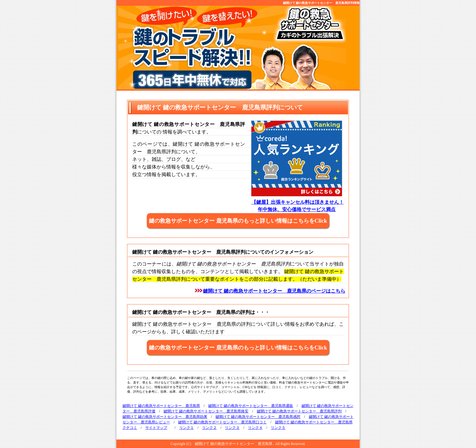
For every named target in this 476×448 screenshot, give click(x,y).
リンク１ (187, 428)
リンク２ (209, 428)
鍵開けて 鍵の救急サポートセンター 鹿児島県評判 (299, 411)
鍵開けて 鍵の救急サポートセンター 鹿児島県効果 (165, 417)
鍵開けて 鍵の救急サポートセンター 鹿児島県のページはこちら (274, 291)
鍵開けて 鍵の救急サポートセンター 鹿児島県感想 (258, 417)
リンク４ (255, 428)
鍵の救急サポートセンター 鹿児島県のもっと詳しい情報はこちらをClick (238, 221)
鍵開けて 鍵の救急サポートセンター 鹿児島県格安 (206, 411)
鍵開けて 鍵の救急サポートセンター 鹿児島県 (161, 406)
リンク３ (232, 428)
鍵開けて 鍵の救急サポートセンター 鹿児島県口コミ (222, 422)
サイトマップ (156, 428)
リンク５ (278, 428)
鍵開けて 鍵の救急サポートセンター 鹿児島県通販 (251, 406)
